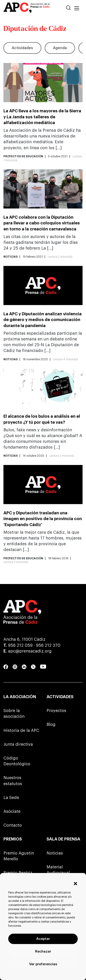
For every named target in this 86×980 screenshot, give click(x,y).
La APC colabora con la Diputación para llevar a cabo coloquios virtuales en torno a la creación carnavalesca (42, 223)
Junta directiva (18, 744)
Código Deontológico (17, 761)
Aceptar (43, 939)
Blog (51, 724)
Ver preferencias (43, 964)
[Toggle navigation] (77, 9)
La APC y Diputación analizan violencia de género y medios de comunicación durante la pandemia (43, 320)
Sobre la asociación (14, 713)
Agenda (60, 48)
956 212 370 (48, 645)
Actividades (22, 48)
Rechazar (43, 952)
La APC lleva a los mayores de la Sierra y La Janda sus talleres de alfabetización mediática (42, 117)
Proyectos (56, 711)
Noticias (55, 853)
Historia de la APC (21, 730)
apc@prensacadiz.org (30, 651)
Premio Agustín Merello (19, 856)
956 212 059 (20, 645)
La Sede (11, 798)
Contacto (13, 825)
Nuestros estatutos (13, 781)
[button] (75, 884)
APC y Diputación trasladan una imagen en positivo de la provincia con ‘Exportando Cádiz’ (43, 519)
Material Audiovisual (58, 870)
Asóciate (12, 811)
